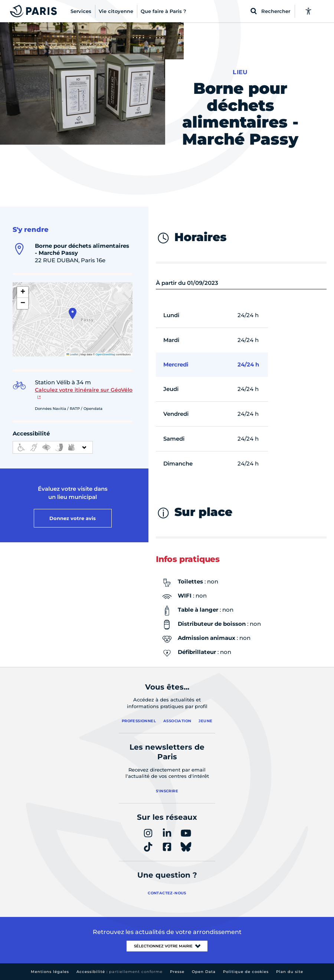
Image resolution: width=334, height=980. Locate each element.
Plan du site (290, 972)
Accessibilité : (119, 972)
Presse (177, 972)
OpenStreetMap (106, 354)
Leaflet (72, 354)
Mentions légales (50, 972)
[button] (73, 313)
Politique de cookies (246, 972)
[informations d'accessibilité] (53, 447)
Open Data (204, 972)
